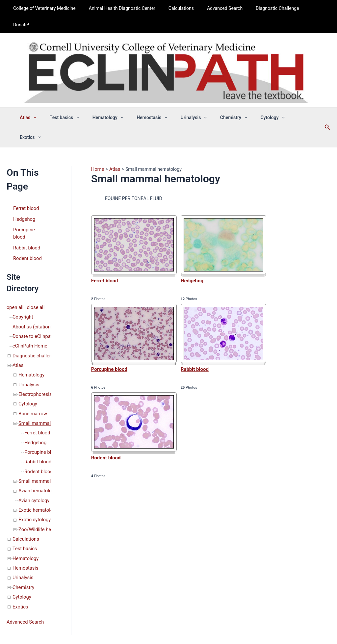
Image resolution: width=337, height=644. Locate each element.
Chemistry (227, 101)
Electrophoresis (34, 345)
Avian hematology (37, 437)
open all (15, 262)
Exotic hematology (37, 456)
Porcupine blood (30, 193)
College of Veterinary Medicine (52, 8)
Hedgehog (24, 183)
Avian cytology (33, 447)
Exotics (294, 101)
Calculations (181, 8)
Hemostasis (153, 101)
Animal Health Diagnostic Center (126, 8)
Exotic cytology (34, 465)
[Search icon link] (318, 101)
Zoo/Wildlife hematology (44, 474)
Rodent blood (27, 214)
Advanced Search (221, 8)
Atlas (41, 101)
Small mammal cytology (43, 428)
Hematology (113, 101)
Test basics (73, 101)
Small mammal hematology (47, 373)
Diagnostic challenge (34, 308)
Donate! (308, 8)
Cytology (262, 101)
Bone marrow (32, 364)
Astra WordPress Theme (217, 626)
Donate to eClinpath (33, 290)
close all (34, 262)
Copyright (22, 271)
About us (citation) (31, 281)
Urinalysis (191, 101)
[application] (46, 101)
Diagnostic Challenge (269, 8)
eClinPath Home (29, 299)
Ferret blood (26, 172)
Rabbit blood (26, 203)
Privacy (197, 597)
